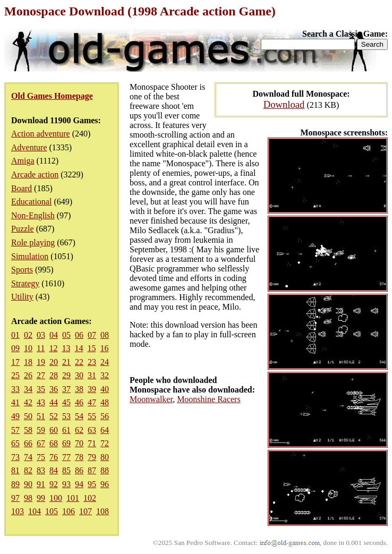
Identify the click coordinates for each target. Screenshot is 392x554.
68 (54, 443)
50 (28, 416)
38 (79, 389)
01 (15, 335)
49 (15, 416)
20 (54, 362)
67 (41, 443)
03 (41, 335)
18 (28, 362)
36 (54, 389)
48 (105, 402)
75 (41, 457)
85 (66, 470)
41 (15, 402)
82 (28, 470)
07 (92, 335)
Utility (22, 297)
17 (15, 362)
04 (54, 335)
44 (54, 402)
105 (52, 511)
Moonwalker (151, 399)
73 (15, 457)
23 (92, 362)
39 (92, 389)
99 (41, 498)
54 (79, 416)
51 (41, 416)
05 (66, 335)
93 (66, 484)
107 (86, 511)
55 (92, 416)
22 (79, 362)
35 (41, 389)
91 (41, 484)
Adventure (29, 147)
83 (41, 470)
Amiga (23, 161)
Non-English (33, 215)
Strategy (25, 283)
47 (92, 402)
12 (53, 348)
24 (105, 362)
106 (69, 511)
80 (105, 457)
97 (15, 498)
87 (92, 470)
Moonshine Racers (209, 399)
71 (92, 443)
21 (66, 362)
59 (41, 430)
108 (103, 511)
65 (15, 443)
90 (28, 484)
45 (66, 402)
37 (66, 389)
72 (105, 443)
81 (15, 470)
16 (104, 348)
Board (22, 188)
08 (105, 335)
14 (79, 348)
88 (105, 470)
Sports (22, 270)
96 (105, 484)
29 (66, 375)
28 (54, 375)
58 (28, 430)
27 (41, 375)
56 (105, 416)
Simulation (30, 256)
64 (105, 430)
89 (15, 484)
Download (284, 104)
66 (28, 443)
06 (79, 335)
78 (79, 457)
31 (92, 375)
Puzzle (23, 229)
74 (28, 457)
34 (28, 389)
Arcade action (35, 174)
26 (28, 375)
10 (28, 348)
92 (54, 484)
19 (41, 362)
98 (28, 498)
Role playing (33, 242)
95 (92, 484)
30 (79, 375)
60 (54, 430)
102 (90, 498)
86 (79, 470)
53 (66, 416)
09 (15, 348)
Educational (31, 202)
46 (79, 402)
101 (73, 498)
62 (79, 430)
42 (28, 402)
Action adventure (41, 134)
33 (15, 389)
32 (105, 375)
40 (105, 389)
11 (41, 348)
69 (66, 443)
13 (66, 348)
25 (15, 375)
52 (54, 416)
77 (66, 457)
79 (92, 457)
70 (79, 443)
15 (91, 348)
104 (35, 511)
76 (54, 457)
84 (54, 470)
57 (15, 430)
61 (66, 430)
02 (28, 335)
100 (56, 498)
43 (41, 402)
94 (79, 484)
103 (18, 511)
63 (92, 430)
